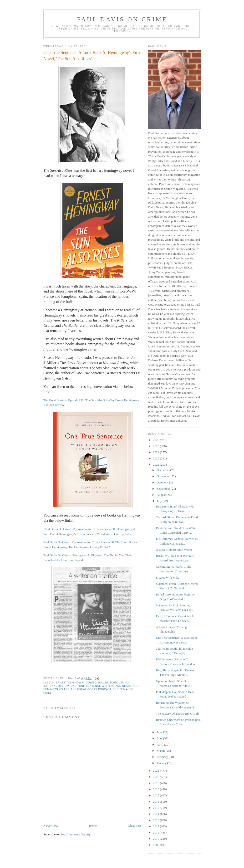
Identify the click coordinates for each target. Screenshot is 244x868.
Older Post (135, 826)
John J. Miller (97, 683)
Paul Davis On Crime (122, 19)
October (162, 482)
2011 (156, 832)
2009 (156, 845)
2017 (156, 795)
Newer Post (51, 826)
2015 (156, 808)
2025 (156, 446)
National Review (56, 686)
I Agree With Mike (168, 578)
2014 (156, 814)
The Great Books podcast (91, 689)
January (162, 763)
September (164, 489)
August (162, 495)
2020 (156, 777)
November (164, 476)
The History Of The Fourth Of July (178, 714)
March (161, 751)
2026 (156, 440)
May (160, 738)
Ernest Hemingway (70, 683)
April (160, 744)
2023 (156, 458)
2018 (156, 789)
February (163, 757)
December (164, 470)
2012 (156, 826)
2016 (156, 802)
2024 (156, 452)
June (160, 732)
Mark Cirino (119, 683)
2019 (156, 783)
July (160, 501)
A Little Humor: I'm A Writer (174, 550)
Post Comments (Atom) (75, 834)
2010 (156, 839)
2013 (156, 820)
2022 (156, 465)
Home (93, 826)
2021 (156, 771)
